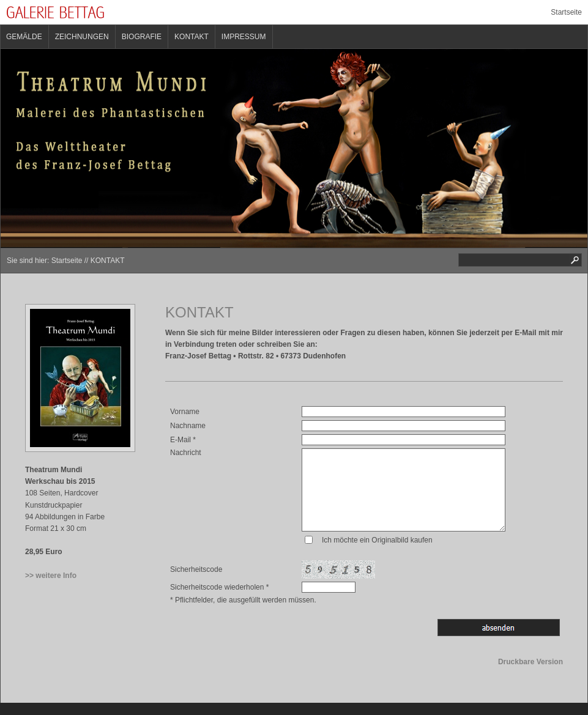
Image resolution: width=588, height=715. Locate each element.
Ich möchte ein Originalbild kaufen (377, 540)
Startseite (566, 12)
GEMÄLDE (24, 37)
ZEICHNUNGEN (82, 37)
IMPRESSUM (244, 37)
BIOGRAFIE (142, 37)
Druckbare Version (530, 662)
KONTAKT (192, 37)
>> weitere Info (51, 576)
